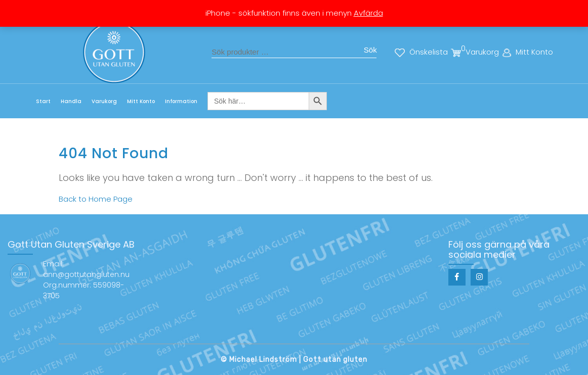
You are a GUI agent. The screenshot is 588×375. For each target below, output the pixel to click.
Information (181, 101)
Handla (71, 101)
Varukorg (104, 101)
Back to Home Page (96, 199)
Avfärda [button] (368, 13)
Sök (370, 50)
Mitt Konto (141, 101)
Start (43, 101)
